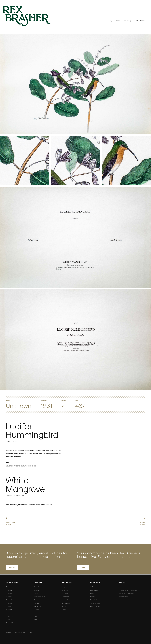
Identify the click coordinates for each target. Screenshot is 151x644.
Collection (118, 21)
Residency (128, 21)
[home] (30, 16)
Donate (143, 21)
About (136, 21)
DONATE (83, 567)
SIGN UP (12, 567)
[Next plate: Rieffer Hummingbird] (141, 520)
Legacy (110, 21)
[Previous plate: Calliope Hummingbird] (10, 520)
